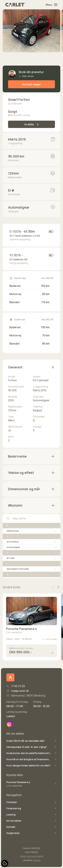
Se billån (32, 124)
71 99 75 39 (18, 686)
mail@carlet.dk (20, 691)
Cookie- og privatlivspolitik (32, 856)
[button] (58, 589)
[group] (32, 31)
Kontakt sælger (32, 84)
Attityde (37, 860)
